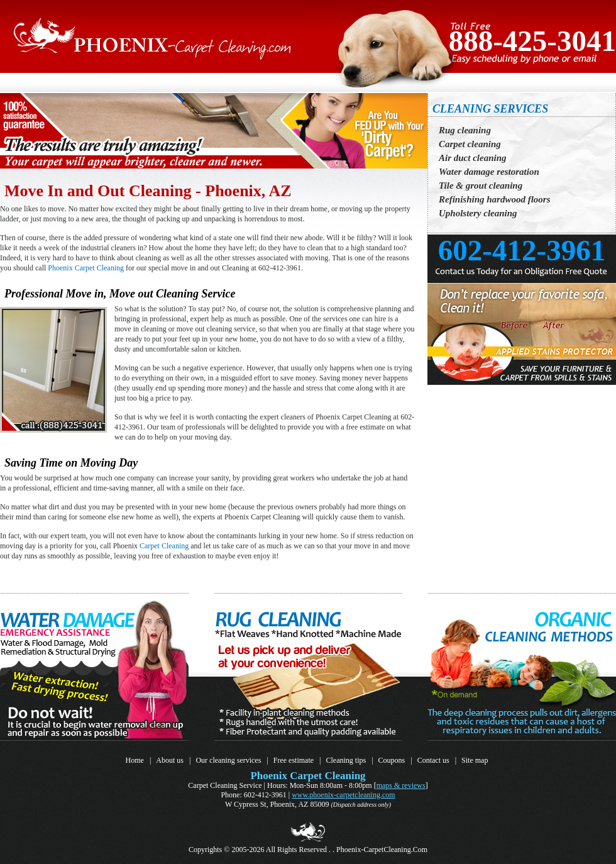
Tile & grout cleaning (481, 186)
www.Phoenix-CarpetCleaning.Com (344, 795)
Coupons (392, 760)
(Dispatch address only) (361, 805)
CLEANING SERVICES (490, 109)
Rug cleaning (465, 130)
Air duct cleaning (473, 158)
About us (170, 760)
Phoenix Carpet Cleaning (86, 268)
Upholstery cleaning (478, 213)
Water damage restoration (489, 172)
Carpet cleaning (470, 144)
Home (135, 760)
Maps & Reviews (401, 785)
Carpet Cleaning (164, 546)
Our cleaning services (228, 760)
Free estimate (294, 760)
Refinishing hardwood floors (495, 199)
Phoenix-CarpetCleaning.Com (382, 850)
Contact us (433, 760)
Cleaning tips (346, 760)
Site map (475, 760)
